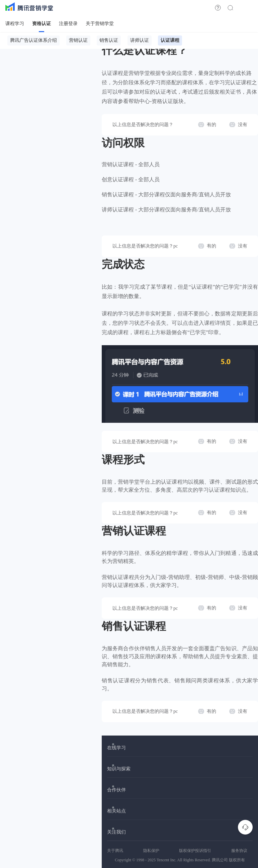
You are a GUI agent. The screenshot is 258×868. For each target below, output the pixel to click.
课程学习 (15, 24)
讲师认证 (140, 40)
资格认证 (41, 24)
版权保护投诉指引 (195, 851)
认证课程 (170, 40)
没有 (243, 125)
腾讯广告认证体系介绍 (33, 40)
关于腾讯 (115, 851)
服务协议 (239, 851)
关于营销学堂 (100, 24)
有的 (211, 125)
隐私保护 (151, 851)
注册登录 (68, 24)
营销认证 (78, 40)
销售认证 (109, 40)
